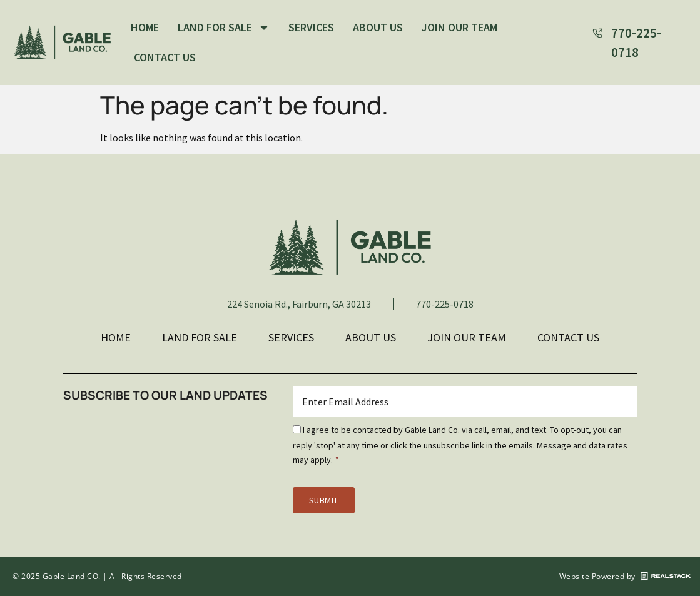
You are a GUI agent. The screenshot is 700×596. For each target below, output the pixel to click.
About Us (378, 27)
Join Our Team (459, 27)
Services (311, 27)
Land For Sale (224, 28)
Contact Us (165, 57)
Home (145, 27)
